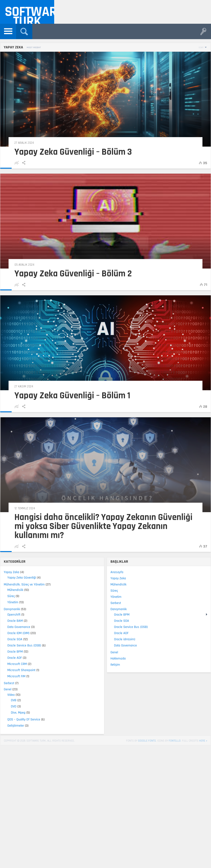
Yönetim (13, 602)
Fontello (175, 741)
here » (203, 741)
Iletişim (115, 665)
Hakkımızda (118, 659)
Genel (8, 689)
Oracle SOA (15, 639)
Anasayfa (117, 572)
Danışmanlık (12, 609)
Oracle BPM (15, 652)
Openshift (14, 615)
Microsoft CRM (17, 664)
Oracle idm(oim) (125, 639)
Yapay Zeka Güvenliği (22, 578)
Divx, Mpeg (18, 713)
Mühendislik (15, 590)
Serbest (9, 683)
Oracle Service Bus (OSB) (24, 645)
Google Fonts (147, 741)
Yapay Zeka (12, 572)
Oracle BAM (15, 621)
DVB (14, 700)
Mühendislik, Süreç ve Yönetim (24, 585)
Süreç (11, 596)
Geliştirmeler (16, 726)
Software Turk (29, 13)
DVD (14, 706)
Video (11, 695)
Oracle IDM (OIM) (18, 633)
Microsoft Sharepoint (21, 670)
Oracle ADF (15, 658)
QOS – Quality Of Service (24, 719)
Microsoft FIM (16, 676)
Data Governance (19, 627)
